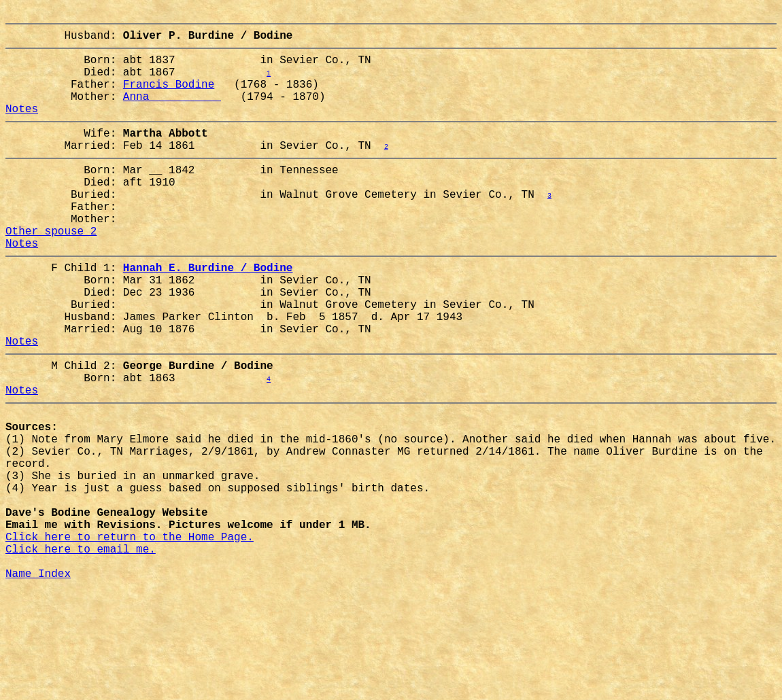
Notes (22, 127)
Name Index (38, 682)
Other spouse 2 (51, 271)
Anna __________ (172, 112)
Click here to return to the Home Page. (130, 637)
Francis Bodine (169, 97)
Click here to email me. (81, 652)
